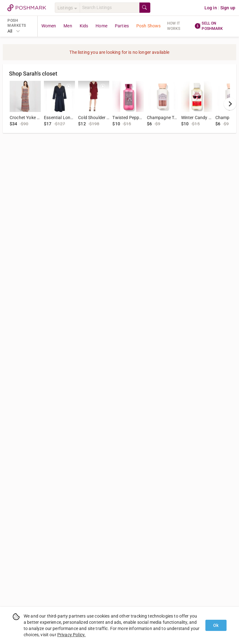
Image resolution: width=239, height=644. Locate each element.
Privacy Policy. (71, 635)
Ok (216, 625)
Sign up (228, 8)
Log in (211, 8)
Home (101, 26)
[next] (230, 104)
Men (68, 26)
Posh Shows (149, 26)
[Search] (110, 8)
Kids (84, 26)
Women (49, 26)
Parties (122, 26)
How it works (174, 26)
